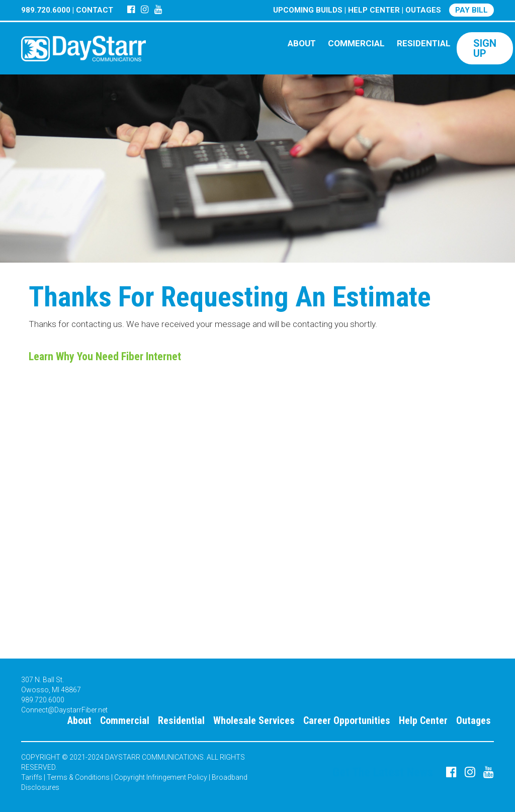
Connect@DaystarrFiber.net (64, 710)
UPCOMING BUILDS (308, 10)
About (79, 720)
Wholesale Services (254, 720)
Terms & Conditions (78, 777)
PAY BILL (471, 10)
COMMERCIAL (356, 43)
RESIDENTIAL (424, 43)
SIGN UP (485, 48)
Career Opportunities (347, 720)
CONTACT (95, 10)
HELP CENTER (374, 10)
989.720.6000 (46, 10)
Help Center (423, 720)
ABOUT (302, 43)
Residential (181, 720)
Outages (474, 720)
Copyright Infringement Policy (161, 777)
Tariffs (32, 777)
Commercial (125, 720)
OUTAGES (423, 10)
